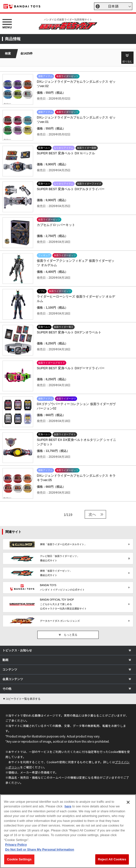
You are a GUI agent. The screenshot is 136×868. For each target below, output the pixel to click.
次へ (92, 514)
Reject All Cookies (112, 859)
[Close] (128, 802)
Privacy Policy (16, 845)
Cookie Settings (19, 859)
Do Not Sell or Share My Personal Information (40, 849)
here (68, 806)
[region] (68, 831)
